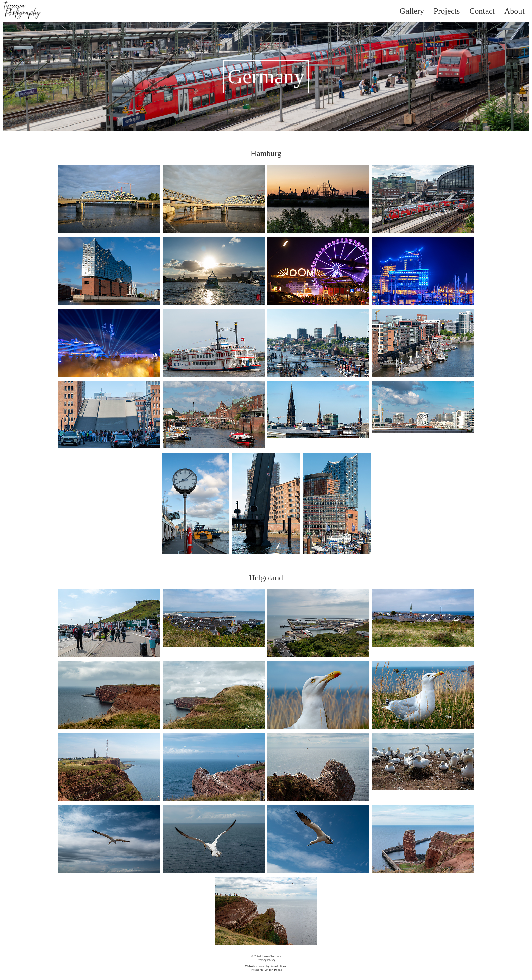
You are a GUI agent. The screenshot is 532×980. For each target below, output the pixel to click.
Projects (447, 11)
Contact (482, 11)
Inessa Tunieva (271, 956)
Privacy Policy (266, 960)
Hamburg (266, 153)
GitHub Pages (273, 970)
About (514, 11)
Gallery (412, 11)
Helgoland (266, 578)
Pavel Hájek (278, 966)
